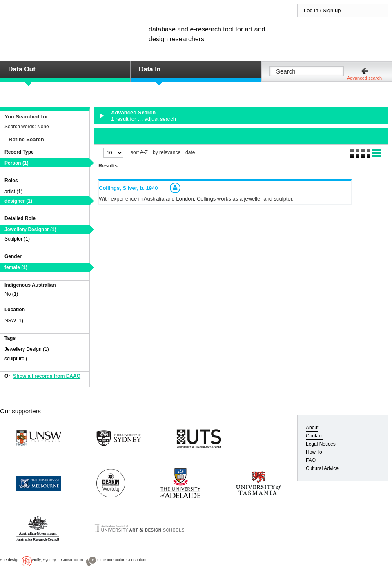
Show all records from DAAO (47, 376)
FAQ (311, 460)
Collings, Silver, (128, 188)
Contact (314, 436)
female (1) (16, 267)
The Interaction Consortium (123, 560)
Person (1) (17, 163)
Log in (311, 10)
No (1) (11, 294)
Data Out (22, 69)
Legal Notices (321, 444)
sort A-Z (139, 153)
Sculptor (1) (17, 239)
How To (314, 452)
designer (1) (18, 201)
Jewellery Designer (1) (30, 230)
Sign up (332, 10)
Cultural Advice (322, 468)
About (312, 428)
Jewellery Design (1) (27, 349)
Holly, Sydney (44, 560)
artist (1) (13, 192)
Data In (150, 69)
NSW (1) (14, 321)
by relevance (167, 153)
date (190, 153)
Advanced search (364, 78)
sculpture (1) (18, 359)
